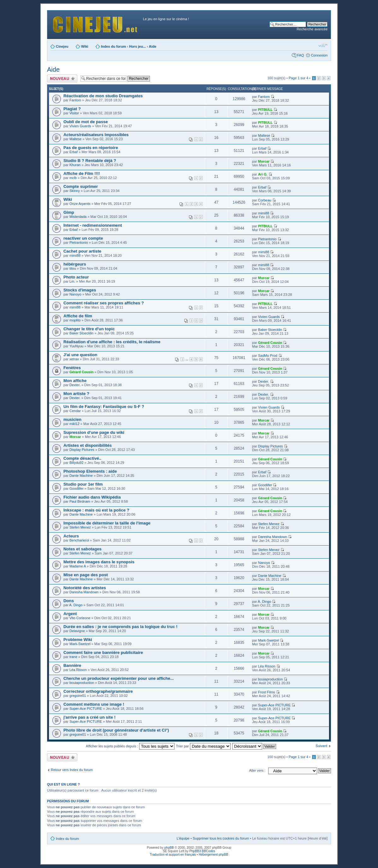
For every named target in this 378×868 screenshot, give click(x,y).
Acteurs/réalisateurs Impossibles (96, 135)
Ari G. (263, 174)
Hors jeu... (137, 46)
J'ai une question (80, 355)
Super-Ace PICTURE (86, 709)
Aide (153, 46)
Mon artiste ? (76, 394)
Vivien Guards (80, 126)
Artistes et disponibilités (88, 445)
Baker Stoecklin (81, 333)
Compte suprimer (81, 186)
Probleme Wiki (78, 640)
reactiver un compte (83, 238)
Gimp (69, 212)
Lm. (72, 281)
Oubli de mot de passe (86, 122)
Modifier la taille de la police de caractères (323, 45)
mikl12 (74, 424)
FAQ (300, 55)
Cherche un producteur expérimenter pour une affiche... (119, 678)
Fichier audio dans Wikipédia (92, 497)
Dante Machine (81, 476)
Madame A (78, 566)
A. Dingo (76, 605)
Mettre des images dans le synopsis (99, 562)
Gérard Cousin (270, 343)
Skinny (75, 191)
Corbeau (265, 200)
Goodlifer (77, 488)
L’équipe (183, 838)
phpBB (169, 848)
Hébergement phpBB (213, 855)
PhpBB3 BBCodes (202, 851)
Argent (70, 614)
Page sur (298, 78)
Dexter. (75, 385)
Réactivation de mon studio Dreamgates (103, 96)
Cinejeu (62, 46)
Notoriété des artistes (85, 588)
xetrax (74, 359)
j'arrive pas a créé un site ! (89, 717)
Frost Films (267, 692)
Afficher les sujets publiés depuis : (130, 746)
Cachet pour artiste (82, 251)
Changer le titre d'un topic (89, 329)
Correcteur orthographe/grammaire (98, 691)
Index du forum (113, 46)
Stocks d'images (80, 290)
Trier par (203, 746)
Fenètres (72, 368)
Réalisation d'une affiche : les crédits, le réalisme (112, 342)
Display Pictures (82, 450)
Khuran (75, 165)
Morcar (264, 161)
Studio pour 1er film (83, 484)
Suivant (321, 746)
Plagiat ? (72, 109)
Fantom (75, 100)
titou (73, 268)
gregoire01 (78, 696)
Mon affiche (75, 381)
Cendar (75, 411)
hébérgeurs (75, 264)
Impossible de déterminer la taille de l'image (107, 523)
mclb (73, 178)
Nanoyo (75, 294)
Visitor (74, 113)
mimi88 (264, 213)
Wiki (85, 46)
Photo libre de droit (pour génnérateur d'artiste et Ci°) (116, 730)
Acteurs (71, 536)
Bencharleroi (79, 540)
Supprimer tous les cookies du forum (221, 838)
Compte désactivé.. (82, 458)
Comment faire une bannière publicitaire (103, 652)
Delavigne (77, 631)
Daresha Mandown (273, 537)
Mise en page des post (86, 575)
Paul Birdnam (80, 501)
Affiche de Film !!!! (82, 174)
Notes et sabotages (83, 549)
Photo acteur (76, 277)
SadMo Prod (268, 356)
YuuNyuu (77, 346)
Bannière (72, 665)
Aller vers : (257, 770)
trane (73, 657)
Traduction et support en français (173, 855)
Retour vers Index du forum (72, 770)
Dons (69, 601)
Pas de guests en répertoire (91, 148)
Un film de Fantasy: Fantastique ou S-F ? (104, 407)
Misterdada (78, 217)
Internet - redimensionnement (93, 225)
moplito (75, 320)
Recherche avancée (312, 29)
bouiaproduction (82, 683)
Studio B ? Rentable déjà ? (90, 161)
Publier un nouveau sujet (62, 78)
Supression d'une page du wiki (94, 432)
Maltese (76, 139)
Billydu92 (77, 463)
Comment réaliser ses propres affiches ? (104, 303)
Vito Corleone (80, 618)
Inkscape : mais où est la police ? (96, 510)
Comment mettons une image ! (94, 704)
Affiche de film (78, 316)
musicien (72, 419)
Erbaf (74, 152)
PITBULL (265, 110)
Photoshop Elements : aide (90, 471)
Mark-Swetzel (80, 644)
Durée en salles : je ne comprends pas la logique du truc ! (120, 627)
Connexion (319, 55)
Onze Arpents (80, 204)
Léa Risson (78, 670)
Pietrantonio (79, 242)
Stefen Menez (80, 527)
